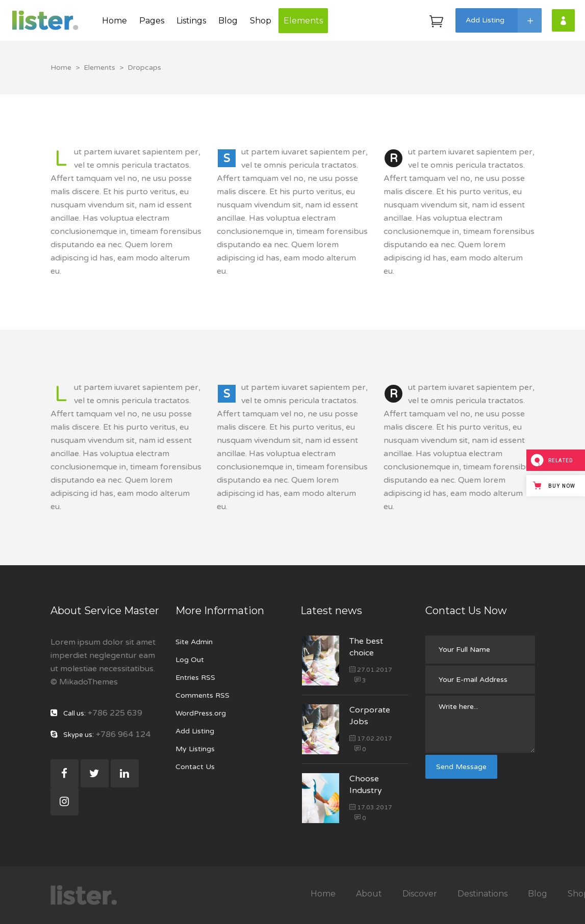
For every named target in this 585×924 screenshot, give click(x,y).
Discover (420, 894)
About (369, 894)
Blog (538, 894)
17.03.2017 (371, 807)
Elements (99, 68)
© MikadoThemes (84, 682)
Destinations (482, 894)
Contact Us (195, 767)
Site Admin (194, 642)
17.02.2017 (371, 738)
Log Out (190, 660)
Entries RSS (195, 678)
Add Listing (195, 731)
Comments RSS (202, 695)
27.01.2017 (371, 670)
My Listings (195, 749)
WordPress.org (201, 713)
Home (61, 68)
